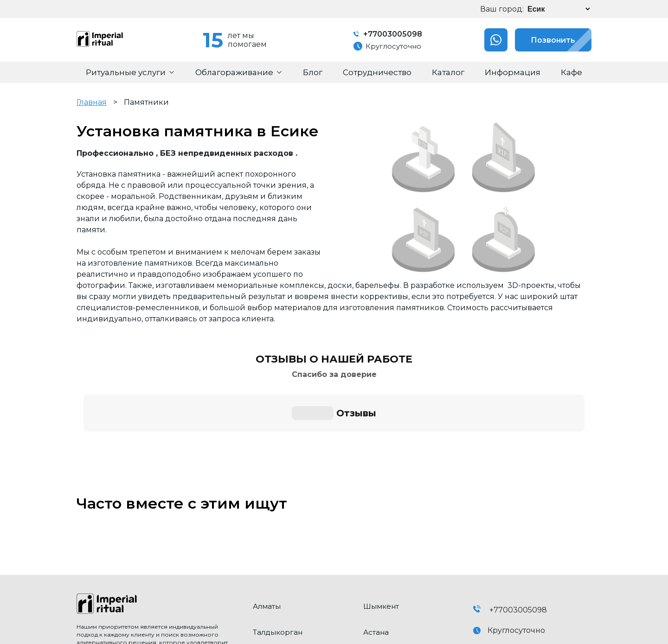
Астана (376, 544)
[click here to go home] (158, 516)
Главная (92, 102)
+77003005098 (386, 34)
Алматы (267, 518)
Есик (262, 596)
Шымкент (381, 518)
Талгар (376, 570)
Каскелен (271, 570)
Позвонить (544, 40)
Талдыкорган (278, 544)
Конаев (377, 596)
